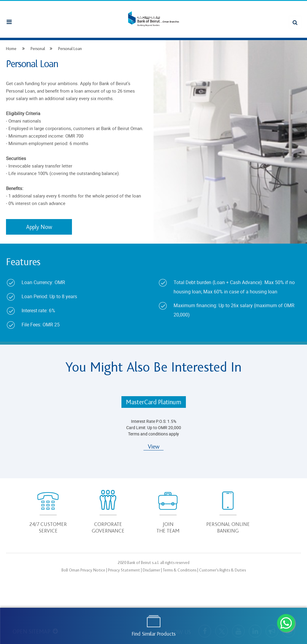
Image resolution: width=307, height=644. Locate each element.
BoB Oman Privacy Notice (83, 570)
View (154, 447)
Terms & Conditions (180, 570)
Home (11, 49)
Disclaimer (151, 570)
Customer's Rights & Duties (222, 570)
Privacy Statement (124, 570)
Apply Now (39, 227)
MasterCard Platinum (154, 402)
